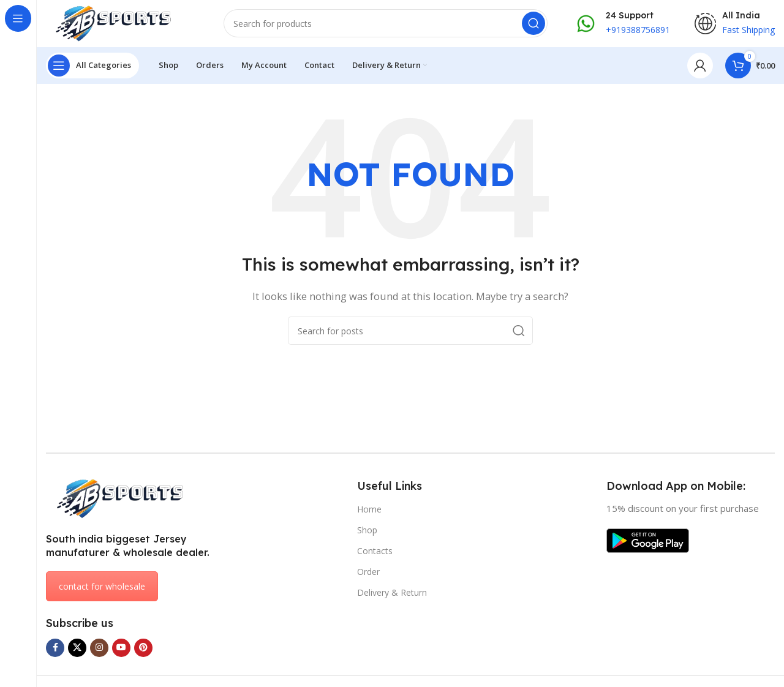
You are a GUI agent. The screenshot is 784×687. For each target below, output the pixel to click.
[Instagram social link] (99, 650)
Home (369, 511)
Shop (367, 532)
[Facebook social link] (55, 650)
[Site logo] (123, 23)
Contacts (375, 553)
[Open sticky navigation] (92, 67)
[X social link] (77, 650)
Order (368, 573)
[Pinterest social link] (143, 650)
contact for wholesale (102, 589)
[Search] (386, 24)
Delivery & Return (392, 595)
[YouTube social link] (121, 650)
